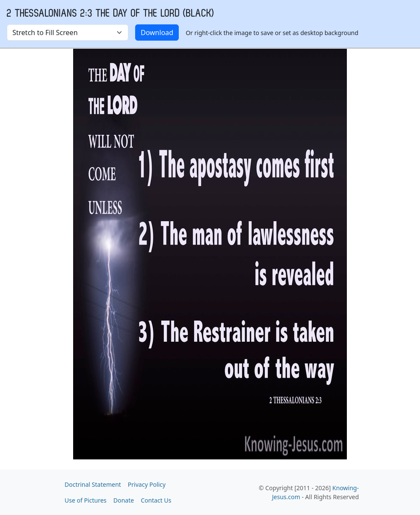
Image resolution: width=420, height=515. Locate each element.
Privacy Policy (147, 484)
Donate (124, 500)
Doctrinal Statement (93, 484)
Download (157, 33)
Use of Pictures (86, 500)
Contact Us (156, 500)
